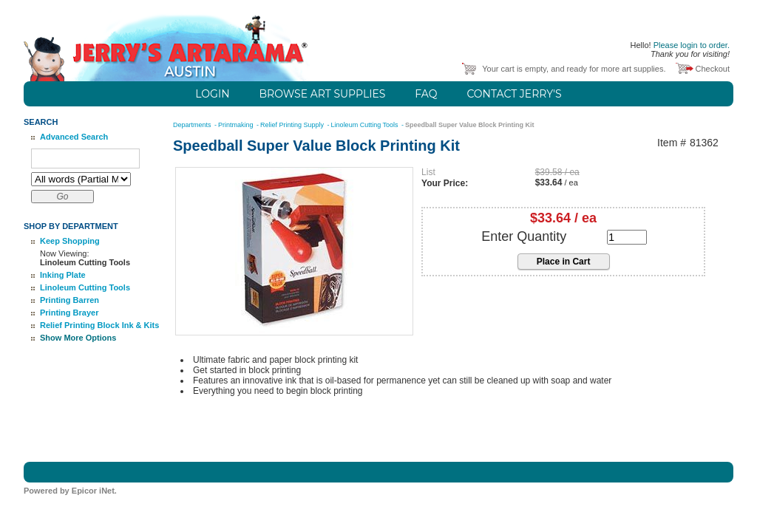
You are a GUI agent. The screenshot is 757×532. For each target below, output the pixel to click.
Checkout (713, 69)
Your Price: (445, 183)
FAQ (426, 94)
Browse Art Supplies (323, 94)
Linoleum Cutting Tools (85, 287)
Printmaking (237, 125)
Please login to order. (692, 45)
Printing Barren (69, 300)
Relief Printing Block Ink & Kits (99, 325)
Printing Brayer (69, 313)
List (428, 172)
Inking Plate (63, 275)
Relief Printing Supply (293, 125)
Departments (193, 125)
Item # (672, 143)
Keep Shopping (70, 241)
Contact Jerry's (514, 94)
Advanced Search (74, 137)
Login (212, 94)
